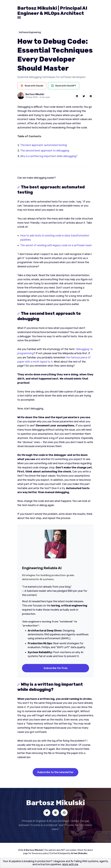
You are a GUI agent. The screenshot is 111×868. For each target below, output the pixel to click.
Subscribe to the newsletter (55, 772)
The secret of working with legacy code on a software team (56, 245)
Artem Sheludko (79, 853)
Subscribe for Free (56, 668)
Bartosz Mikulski (35, 94)
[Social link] (47, 813)
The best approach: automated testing (44, 145)
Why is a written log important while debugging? (49, 156)
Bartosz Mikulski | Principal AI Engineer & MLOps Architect (52, 11)
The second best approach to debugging (45, 151)
